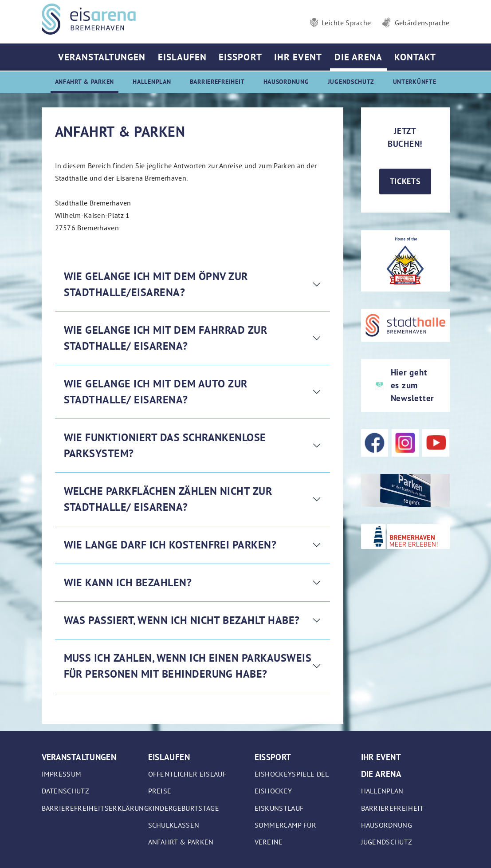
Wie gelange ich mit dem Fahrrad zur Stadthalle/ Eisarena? (166, 338)
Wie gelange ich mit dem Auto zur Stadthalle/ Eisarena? (156, 392)
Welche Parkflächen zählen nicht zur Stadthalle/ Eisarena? (168, 499)
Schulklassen (174, 825)
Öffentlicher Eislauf (187, 774)
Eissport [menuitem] (240, 57)
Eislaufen (169, 757)
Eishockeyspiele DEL (292, 774)
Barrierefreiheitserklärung (95, 808)
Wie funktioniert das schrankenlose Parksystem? (165, 445)
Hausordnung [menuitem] (286, 81)
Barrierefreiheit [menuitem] (217, 81)
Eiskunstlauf (279, 808)
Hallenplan (382, 791)
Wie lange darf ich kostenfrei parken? (170, 545)
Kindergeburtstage (184, 808)
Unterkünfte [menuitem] (415, 81)
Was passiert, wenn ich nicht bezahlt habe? (182, 620)
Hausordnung (387, 825)
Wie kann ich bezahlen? (128, 582)
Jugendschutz (387, 842)
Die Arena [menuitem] (358, 57)
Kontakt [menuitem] (415, 57)
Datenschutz (66, 791)
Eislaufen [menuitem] (182, 57)
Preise (160, 791)
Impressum (62, 774)
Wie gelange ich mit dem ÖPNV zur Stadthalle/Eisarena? (156, 284)
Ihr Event (381, 757)
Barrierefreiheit (393, 808)
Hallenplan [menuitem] (152, 81)
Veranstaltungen (79, 757)
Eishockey (273, 791)
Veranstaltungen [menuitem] (102, 57)
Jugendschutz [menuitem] (351, 81)
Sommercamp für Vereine (285, 833)
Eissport (273, 757)
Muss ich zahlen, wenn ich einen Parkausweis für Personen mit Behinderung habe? (188, 666)
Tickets (405, 181)
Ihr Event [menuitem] (298, 57)
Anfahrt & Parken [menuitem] (85, 81)
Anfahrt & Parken (181, 842)
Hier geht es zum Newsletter (413, 385)
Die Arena (381, 774)
